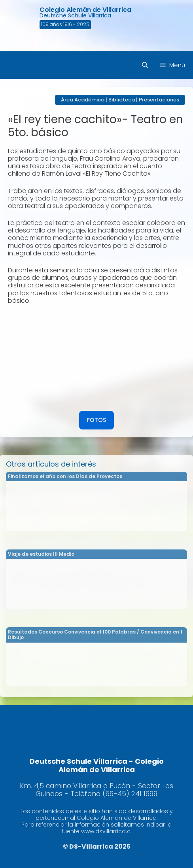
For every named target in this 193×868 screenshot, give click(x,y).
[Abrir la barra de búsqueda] (145, 65)
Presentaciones (159, 100)
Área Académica (83, 100)
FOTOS (96, 420)
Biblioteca (122, 100)
